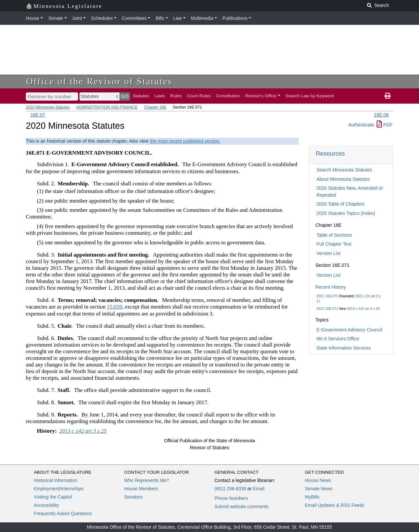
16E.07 (38, 115)
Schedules (102, 18)
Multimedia (202, 18)
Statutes (141, 96)
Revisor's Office (261, 96)
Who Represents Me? (146, 480)
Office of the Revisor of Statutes (99, 81)
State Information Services (344, 348)
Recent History (331, 287)
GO (125, 96)
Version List (328, 253)
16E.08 (381, 115)
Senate (56, 18)
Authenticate (361, 125)
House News (318, 480)
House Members (141, 489)
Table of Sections (334, 235)
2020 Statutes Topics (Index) (346, 213)
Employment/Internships (59, 489)
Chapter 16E (155, 107)
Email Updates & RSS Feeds (335, 505)
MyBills (312, 497)
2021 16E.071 (327, 296)
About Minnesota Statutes (343, 179)
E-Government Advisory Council (349, 330)
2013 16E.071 (327, 309)
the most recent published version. (185, 141)
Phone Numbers (231, 498)
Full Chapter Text (334, 244)
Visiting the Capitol (53, 497)
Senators (133, 497)
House (32, 18)
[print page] (388, 96)
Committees (134, 18)
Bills (160, 18)
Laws (160, 96)
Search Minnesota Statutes (344, 170)
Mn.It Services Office (338, 339)
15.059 (115, 307)
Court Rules (199, 96)
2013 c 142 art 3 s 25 (363, 309)
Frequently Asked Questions (63, 513)
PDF (385, 125)
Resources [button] (330, 153)
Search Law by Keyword (310, 96)
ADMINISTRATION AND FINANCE (107, 107)
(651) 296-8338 (230, 489)
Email (259, 489)
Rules (176, 96)
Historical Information (56, 480)
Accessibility (46, 505)
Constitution (228, 96)
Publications (235, 18)
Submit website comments (241, 507)
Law (178, 18)
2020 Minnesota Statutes (48, 107)
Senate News (319, 489)
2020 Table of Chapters (340, 204)
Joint (77, 18)
